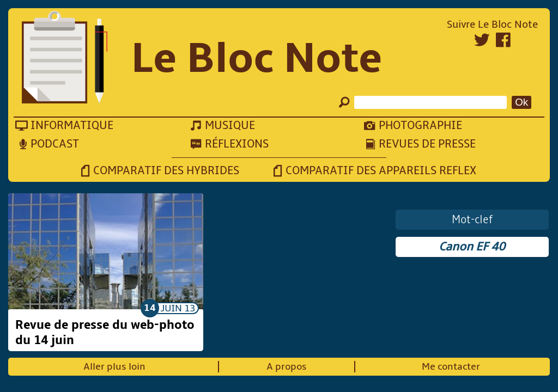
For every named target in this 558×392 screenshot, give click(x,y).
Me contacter (451, 367)
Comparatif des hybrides (166, 171)
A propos (287, 367)
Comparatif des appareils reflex (381, 171)
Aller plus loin (114, 367)
